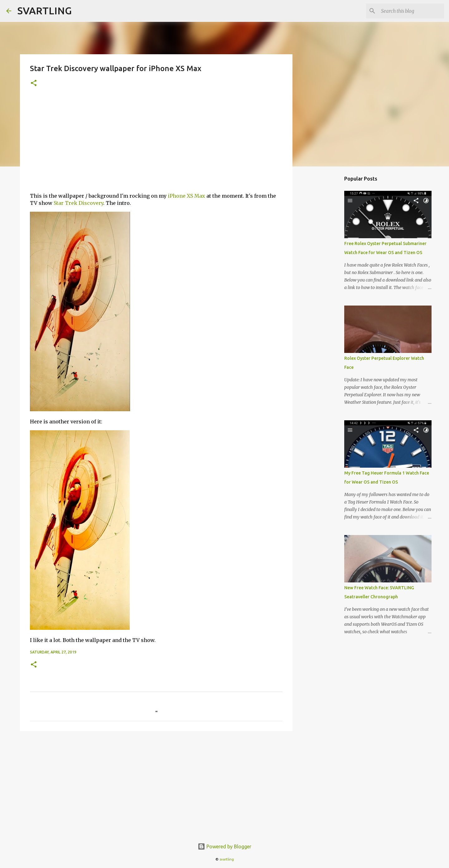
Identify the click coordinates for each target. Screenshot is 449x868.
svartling (227, 859)
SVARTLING (45, 11)
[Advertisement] (156, 144)
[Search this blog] (411, 11)
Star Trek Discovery (78, 203)
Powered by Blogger (224, 846)
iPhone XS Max (186, 196)
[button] (34, 83)
